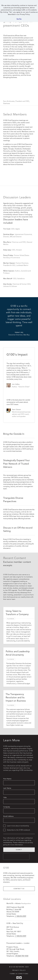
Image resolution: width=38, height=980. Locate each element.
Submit (19, 848)
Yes (18, 19)
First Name (7, 777)
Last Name (7, 786)
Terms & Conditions (19, 972)
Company (7, 805)
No (20, 19)
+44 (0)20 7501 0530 (21, 954)
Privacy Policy (19, 968)
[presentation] (16, 854)
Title (5, 795)
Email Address (8, 814)
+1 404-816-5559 (20, 914)
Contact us (19, 887)
